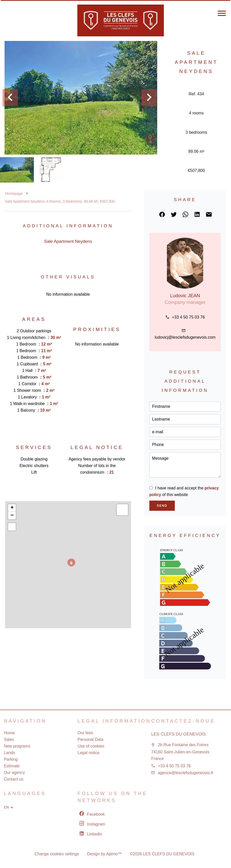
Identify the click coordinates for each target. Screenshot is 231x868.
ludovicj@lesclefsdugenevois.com (185, 337)
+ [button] (12, 508)
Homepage (14, 193)
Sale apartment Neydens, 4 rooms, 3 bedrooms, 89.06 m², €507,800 (60, 201)
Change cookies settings (57, 854)
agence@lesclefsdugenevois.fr (185, 773)
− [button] (12, 516)
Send (162, 506)
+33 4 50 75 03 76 (188, 317)
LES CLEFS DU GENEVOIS (178, 734)
